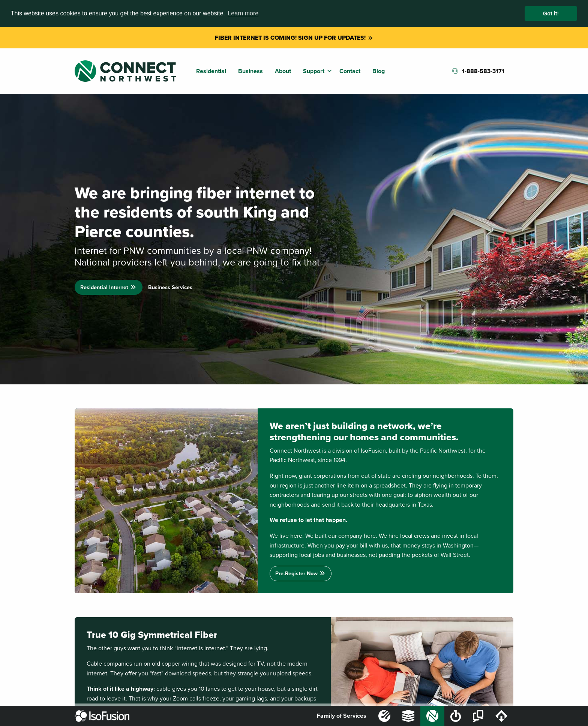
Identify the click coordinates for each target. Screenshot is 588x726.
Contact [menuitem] (350, 71)
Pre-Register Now (301, 573)
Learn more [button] (243, 13)
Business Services (170, 287)
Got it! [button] (551, 13)
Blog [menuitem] (379, 71)
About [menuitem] (283, 71)
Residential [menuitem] (211, 71)
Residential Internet (108, 287)
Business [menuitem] (250, 71)
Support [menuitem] (314, 71)
